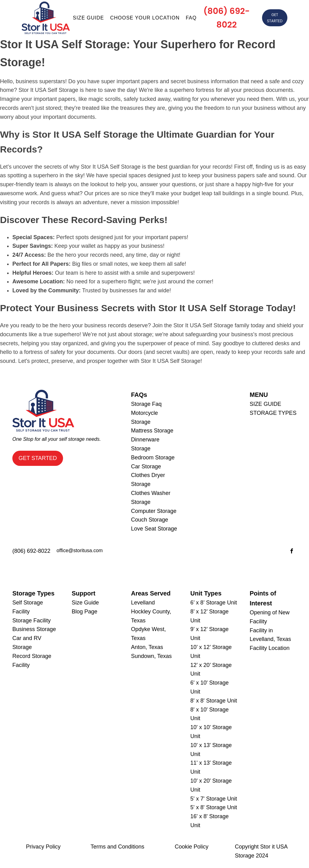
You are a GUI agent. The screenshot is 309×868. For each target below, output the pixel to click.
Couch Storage (150, 520)
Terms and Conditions (117, 847)
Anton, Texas (147, 647)
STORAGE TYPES (273, 413)
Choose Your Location (145, 18)
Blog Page (85, 612)
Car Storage (146, 466)
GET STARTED (275, 18)
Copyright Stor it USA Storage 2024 (261, 851)
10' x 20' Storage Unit (211, 785)
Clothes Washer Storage (151, 498)
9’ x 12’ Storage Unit (210, 634)
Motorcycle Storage (144, 417)
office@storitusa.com (80, 551)
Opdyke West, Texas (148, 634)
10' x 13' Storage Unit (211, 750)
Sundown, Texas (151, 656)
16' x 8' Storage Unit (210, 821)
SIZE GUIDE (265, 404)
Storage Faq (146, 404)
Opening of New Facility (270, 617)
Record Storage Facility (32, 661)
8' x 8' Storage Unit (214, 701)
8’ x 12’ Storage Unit (210, 616)
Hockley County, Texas (151, 616)
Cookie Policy (191, 847)
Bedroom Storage (153, 458)
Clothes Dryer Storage (148, 480)
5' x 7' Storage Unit (214, 799)
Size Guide (85, 603)
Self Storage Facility (28, 607)
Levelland (143, 603)
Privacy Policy (43, 847)
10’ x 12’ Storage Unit (211, 652)
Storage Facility (32, 621)
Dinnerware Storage (145, 444)
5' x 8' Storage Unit (214, 807)
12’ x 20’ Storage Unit (211, 670)
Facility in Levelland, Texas (270, 635)
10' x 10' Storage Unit (211, 732)
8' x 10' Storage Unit (210, 714)
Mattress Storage (152, 431)
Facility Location (270, 648)
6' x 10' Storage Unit (210, 687)
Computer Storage (154, 511)
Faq (191, 18)
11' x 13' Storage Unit (211, 767)
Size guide (89, 18)
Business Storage (34, 629)
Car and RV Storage (27, 643)
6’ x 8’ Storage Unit (214, 603)
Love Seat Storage (154, 529)
